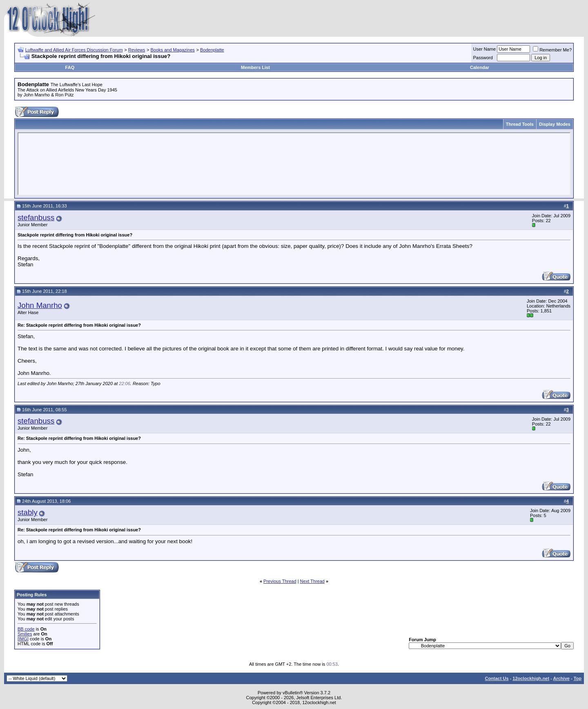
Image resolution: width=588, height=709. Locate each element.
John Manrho (40, 305)
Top (578, 678)
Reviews (137, 50)
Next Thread (312, 581)
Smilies (25, 634)
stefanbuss (36, 217)
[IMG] (23, 639)
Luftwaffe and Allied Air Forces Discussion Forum (74, 50)
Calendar (480, 67)
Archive (561, 678)
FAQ (70, 67)
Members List (255, 67)
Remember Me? (552, 50)
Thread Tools (520, 124)
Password (483, 58)
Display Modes (555, 124)
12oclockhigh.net (531, 678)
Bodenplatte (212, 50)
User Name (485, 49)
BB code (26, 629)
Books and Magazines (173, 50)
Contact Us (497, 678)
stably (28, 512)
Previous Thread (280, 581)
